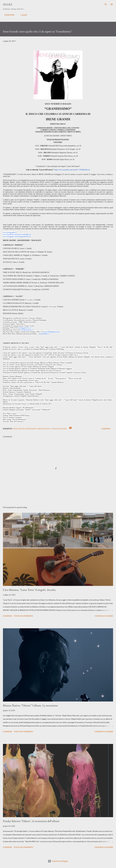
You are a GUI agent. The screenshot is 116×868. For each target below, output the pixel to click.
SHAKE (8, 4)
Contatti (22, 15)
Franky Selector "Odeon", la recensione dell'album (31, 821)
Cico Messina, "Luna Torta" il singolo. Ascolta (29, 590)
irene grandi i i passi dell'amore (52, 429)
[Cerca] (106, 4)
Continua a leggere (104, 616)
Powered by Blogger (58, 861)
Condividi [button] (106, 429)
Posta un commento (23, 616)
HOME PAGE (8, 15)
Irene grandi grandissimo (25, 429)
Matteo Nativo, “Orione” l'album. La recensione (30, 705)
